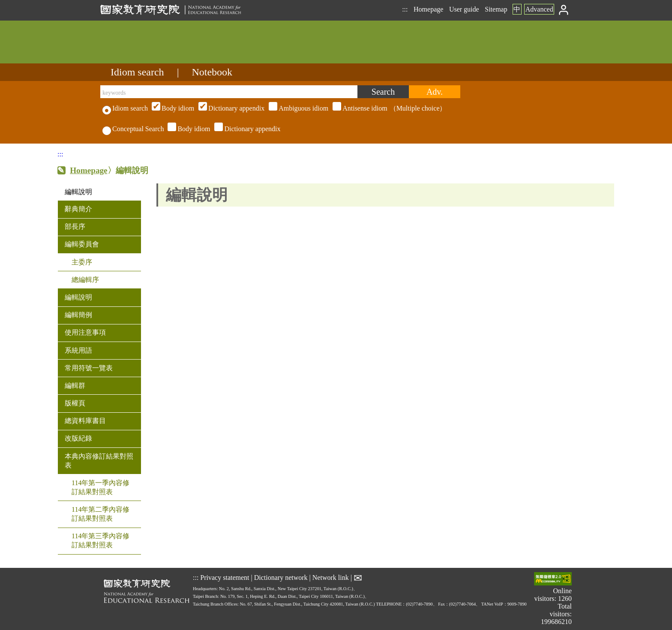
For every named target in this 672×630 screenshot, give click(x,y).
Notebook (212, 72)
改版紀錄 (78, 438)
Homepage (428, 9)
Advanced (539, 9)
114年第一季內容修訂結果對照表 (100, 487)
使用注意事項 (85, 332)
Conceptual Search (133, 129)
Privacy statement (225, 577)
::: (405, 9)
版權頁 (75, 403)
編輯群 (75, 385)
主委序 (82, 262)
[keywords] (229, 92)
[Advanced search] (435, 92)
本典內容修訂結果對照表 (99, 461)
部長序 (75, 226)
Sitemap (496, 9)
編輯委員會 (82, 244)
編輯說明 (78, 192)
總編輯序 (85, 280)
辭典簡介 (78, 209)
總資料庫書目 (85, 421)
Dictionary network (281, 577)
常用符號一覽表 (89, 368)
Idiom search (137, 72)
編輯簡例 (78, 315)
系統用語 (78, 350)
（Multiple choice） (298, 108)
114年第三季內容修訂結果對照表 (100, 540)
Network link (331, 577)
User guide (464, 9)
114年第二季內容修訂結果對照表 (100, 514)
